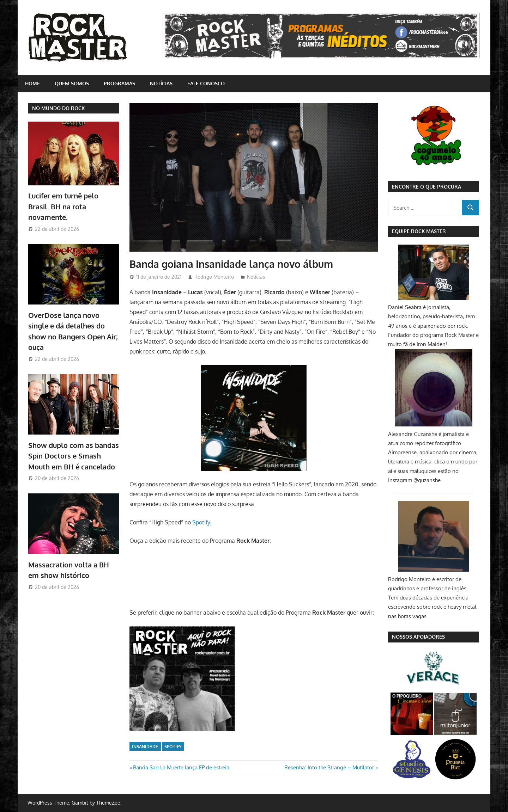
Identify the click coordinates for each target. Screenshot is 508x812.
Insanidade (145, 747)
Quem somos (72, 83)
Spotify (173, 747)
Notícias (161, 83)
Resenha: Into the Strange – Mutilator (329, 767)
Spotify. (202, 522)
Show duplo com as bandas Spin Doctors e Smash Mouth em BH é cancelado (74, 456)
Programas (119, 83)
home (32, 83)
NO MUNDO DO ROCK (58, 108)
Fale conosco (206, 83)
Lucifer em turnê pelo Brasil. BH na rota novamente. (63, 206)
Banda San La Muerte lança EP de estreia (181, 767)
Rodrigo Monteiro (214, 277)
